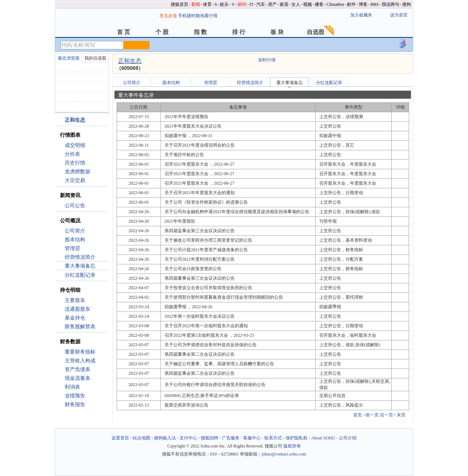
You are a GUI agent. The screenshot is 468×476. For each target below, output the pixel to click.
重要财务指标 (80, 352)
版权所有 (292, 446)
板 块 (277, 32)
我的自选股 (95, 58)
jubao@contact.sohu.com (284, 454)
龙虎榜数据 (78, 172)
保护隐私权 (297, 438)
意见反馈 (168, 16)
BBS (375, 4)
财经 (242, 4)
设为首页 (399, 15)
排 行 (239, 32)
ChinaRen (335, 4)
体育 (207, 4)
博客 (363, 4)
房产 (272, 4)
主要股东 (75, 300)
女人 (296, 4)
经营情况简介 (80, 257)
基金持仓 (75, 318)
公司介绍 (348, 438)
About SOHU (323, 438)
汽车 (261, 4)
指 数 (200, 32)
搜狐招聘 (210, 438)
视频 (307, 4)
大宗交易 (75, 180)
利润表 (72, 387)
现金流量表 (78, 378)
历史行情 (75, 163)
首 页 (124, 32)
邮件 (351, 4)
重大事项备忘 (80, 266)
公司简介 (75, 231)
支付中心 (188, 438)
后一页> (388, 415)
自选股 (316, 32)
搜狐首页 (180, 4)
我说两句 (390, 4)
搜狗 (407, 4)
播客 (319, 4)
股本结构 (75, 240)
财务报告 (75, 405)
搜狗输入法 (165, 438)
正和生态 (130, 61)
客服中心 (252, 438)
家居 (284, 4)
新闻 (196, 4)
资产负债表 (78, 369)
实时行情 (267, 60)
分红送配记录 (80, 275)
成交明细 (75, 145)
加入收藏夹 (361, 15)
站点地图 (141, 438)
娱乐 (224, 4)
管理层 (72, 248)
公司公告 (75, 206)
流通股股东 (78, 309)
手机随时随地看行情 (198, 16)
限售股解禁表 (80, 327)
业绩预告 (75, 396)
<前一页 (371, 415)
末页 (401, 415)
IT (251, 4)
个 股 (162, 32)
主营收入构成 (80, 361)
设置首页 (120, 438)
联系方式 (273, 438)
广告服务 (231, 438)
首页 (358, 415)
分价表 (72, 154)
